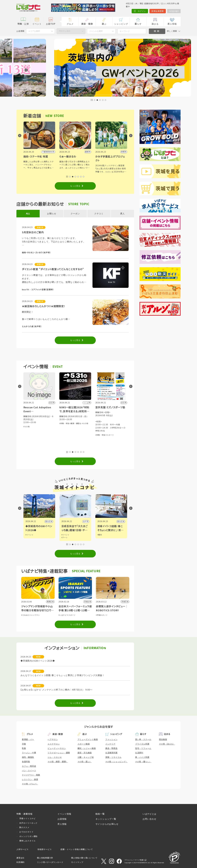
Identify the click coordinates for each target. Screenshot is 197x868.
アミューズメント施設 (88, 739)
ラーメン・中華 (29, 753)
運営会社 (20, 858)
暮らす (138, 24)
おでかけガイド (26, 832)
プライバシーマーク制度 (134, 860)
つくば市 (49, 522)
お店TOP (51, 24)
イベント (37, 24)
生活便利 (139, 753)
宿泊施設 (163, 739)
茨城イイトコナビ (27, 819)
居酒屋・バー (28, 739)
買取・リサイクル (113, 757)
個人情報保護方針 (45, 858)
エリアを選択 (34, 31)
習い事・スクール (143, 739)
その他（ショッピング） (116, 762)
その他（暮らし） (143, 762)
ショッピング (121, 24)
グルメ (70, 24)
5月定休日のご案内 (33, 232)
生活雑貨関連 (111, 753)
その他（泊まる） (167, 744)
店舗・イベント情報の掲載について (77, 849)
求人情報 (172, 24)
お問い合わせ (149, 819)
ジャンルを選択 (96, 31)
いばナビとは (149, 814)
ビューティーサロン (57, 748)
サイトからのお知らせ (107, 824)
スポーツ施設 (84, 744)
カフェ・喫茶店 (29, 766)
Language (174, 11)
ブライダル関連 (142, 744)
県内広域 (85, 522)
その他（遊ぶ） (85, 762)
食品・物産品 (111, 748)
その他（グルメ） (30, 784)
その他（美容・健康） (58, 762)
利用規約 (20, 862)
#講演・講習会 (111, 424)
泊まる (155, 24)
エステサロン (54, 744)
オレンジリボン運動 (28, 836)
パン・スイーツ (29, 771)
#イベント (29, 535)
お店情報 (62, 819)
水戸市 (122, 522)
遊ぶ (104, 24)
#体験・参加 (100, 424)
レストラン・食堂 (30, 779)
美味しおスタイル (27, 841)
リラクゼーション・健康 (59, 753)
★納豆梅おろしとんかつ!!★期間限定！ (44, 306)
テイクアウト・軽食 (31, 775)
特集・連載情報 (24, 814)
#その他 (63, 427)
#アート (101, 538)
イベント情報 (64, 814)
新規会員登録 (157, 11)
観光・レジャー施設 (87, 748)
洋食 (24, 744)
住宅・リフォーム (143, 748)
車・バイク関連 (142, 757)
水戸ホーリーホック (28, 823)
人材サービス (23, 849)
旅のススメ (24, 827)
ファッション (111, 739)
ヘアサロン (53, 739)
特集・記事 (23, 24)
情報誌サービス (45, 849)
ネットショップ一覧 (106, 819)
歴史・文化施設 (85, 753)
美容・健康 (87, 24)
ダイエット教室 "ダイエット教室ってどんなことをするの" (53, 269)
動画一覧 (100, 814)
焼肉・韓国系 (28, 757)
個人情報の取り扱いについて (84, 858)
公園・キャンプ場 (86, 757)
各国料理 (26, 762)
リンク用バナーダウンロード (50, 862)
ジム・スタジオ (55, 757)
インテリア (110, 744)
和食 (24, 748)
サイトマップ (77, 862)
